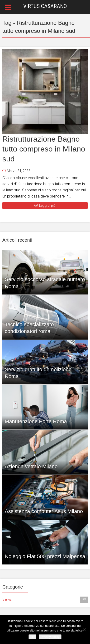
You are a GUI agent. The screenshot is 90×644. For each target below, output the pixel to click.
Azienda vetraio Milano (31, 466)
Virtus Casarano (45, 6)
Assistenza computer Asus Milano (44, 511)
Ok (32, 637)
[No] (84, 630)
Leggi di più (45, 206)
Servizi (45, 600)
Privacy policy (50, 637)
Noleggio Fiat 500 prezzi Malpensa (45, 556)
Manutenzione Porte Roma (36, 421)
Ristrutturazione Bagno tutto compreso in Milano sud (44, 149)
